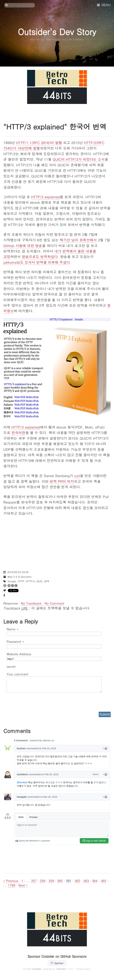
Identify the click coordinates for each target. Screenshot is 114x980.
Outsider (37, 969)
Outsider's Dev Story (57, 32)
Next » (23, 885)
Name (12, 629)
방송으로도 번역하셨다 (40, 257)
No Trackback (32, 603)
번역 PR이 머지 (62, 481)
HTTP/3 (30, 581)
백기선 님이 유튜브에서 (78, 240)
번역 (47, 581)
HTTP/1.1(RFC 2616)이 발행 (39, 143)
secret (12, 666)
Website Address (19, 654)
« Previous (11, 881)
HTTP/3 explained (45, 197)
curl (77, 476)
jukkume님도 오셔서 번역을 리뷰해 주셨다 (37, 262)
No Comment (54, 603)
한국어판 (18, 433)
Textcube (61, 969)
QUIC (39, 581)
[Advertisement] (57, 544)
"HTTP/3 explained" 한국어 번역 (55, 126)
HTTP (21, 581)
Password (15, 641)
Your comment (17, 674)
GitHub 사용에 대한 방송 (23, 246)
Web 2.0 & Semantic (20, 577)
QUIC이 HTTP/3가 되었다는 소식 (79, 159)
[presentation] (32, 701)
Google (12, 581)
